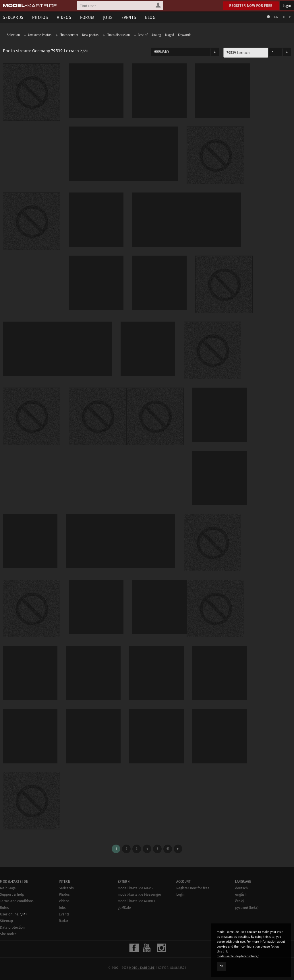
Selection (13, 35)
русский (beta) (247, 908)
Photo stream (69, 35)
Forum (87, 17)
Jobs (108, 17)
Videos (64, 17)
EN (276, 17)
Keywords (185, 35)
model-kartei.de (142, 968)
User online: (13, 914)
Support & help (12, 895)
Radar (64, 921)
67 (168, 849)
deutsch (241, 888)
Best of (143, 35)
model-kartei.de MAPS (135, 888)
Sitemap (6, 921)
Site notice (8, 934)
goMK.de (124, 908)
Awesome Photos (40, 35)
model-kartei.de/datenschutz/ (238, 956)
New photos (90, 35)
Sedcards (66, 888)
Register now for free (251, 6)
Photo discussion (118, 35)
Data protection (12, 927)
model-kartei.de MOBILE (137, 901)
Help (287, 17)
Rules (4, 908)
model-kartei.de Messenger (140, 895)
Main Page (8, 888)
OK (221, 966)
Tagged (169, 35)
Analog (156, 35)
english (241, 895)
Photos (40, 17)
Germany (162, 52)
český (240, 901)
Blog (150, 17)
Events (129, 17)
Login (287, 6)
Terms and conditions (17, 901)
